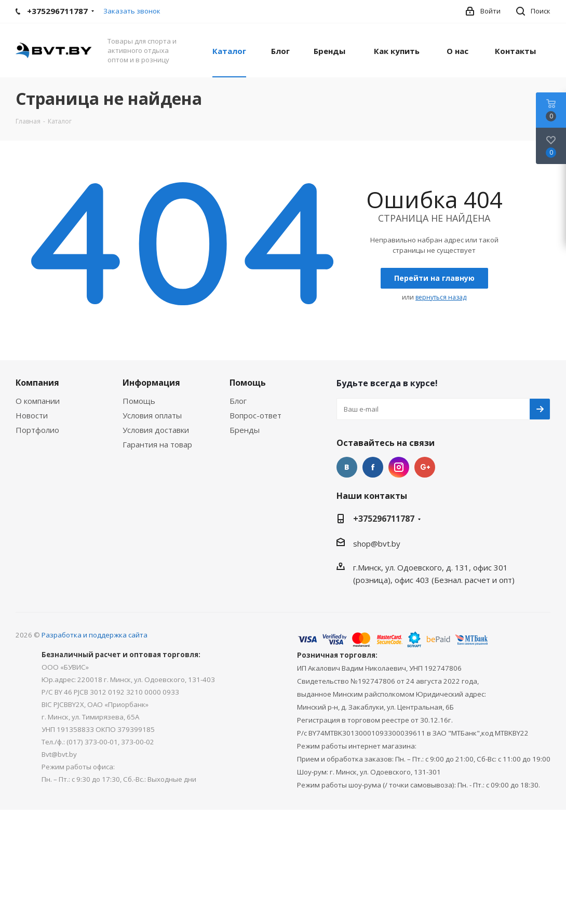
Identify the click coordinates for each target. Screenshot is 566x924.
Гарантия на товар (157, 444)
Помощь (139, 401)
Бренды (245, 430)
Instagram (399, 467)
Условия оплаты (152, 415)
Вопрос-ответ (255, 415)
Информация (151, 383)
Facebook (373, 467)
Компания (37, 383)
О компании (38, 401)
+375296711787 (384, 519)
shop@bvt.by (377, 543)
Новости (32, 415)
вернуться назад (441, 297)
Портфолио (37, 430)
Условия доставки (156, 430)
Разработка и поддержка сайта (95, 635)
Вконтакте (347, 467)
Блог (238, 401)
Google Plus (425, 467)
